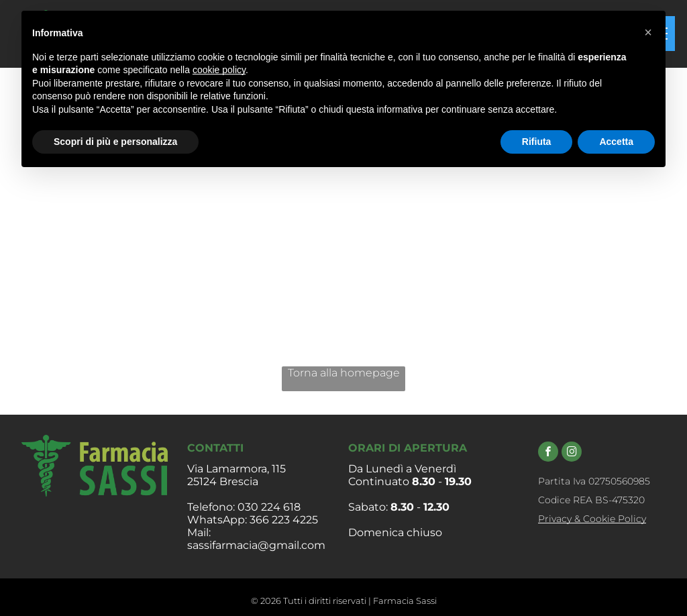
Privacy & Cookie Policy (592, 519)
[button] (648, 32)
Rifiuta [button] (537, 142)
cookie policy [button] (219, 70)
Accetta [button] (616, 142)
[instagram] (572, 453)
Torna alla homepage (344, 373)
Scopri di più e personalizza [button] (115, 142)
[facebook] (548, 453)
